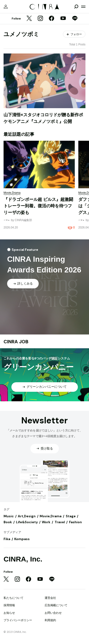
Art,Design (27, 516)
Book (8, 522)
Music (9, 516)
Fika (7, 539)
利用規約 (50, 620)
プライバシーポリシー (18, 620)
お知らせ (9, 613)
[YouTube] (63, 19)
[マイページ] (6, 7)
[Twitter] (29, 19)
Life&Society (27, 522)
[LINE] (75, 19)
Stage (71, 516)
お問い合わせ (53, 613)
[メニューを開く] (83, 7)
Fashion (75, 522)
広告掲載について (56, 605)
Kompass (22, 539)
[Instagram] (40, 19)
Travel (60, 522)
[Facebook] (52, 19)
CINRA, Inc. (23, 559)
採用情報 (9, 605)
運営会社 (50, 598)
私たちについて (14, 598)
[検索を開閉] (76, 7)
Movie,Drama (51, 516)
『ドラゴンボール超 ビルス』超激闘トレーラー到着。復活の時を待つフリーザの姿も (38, 206)
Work (46, 522)
